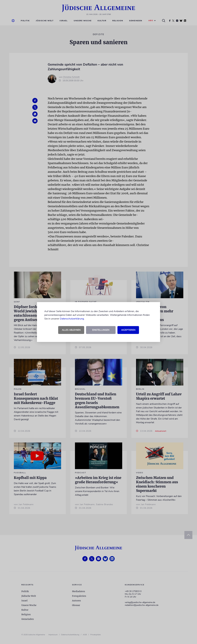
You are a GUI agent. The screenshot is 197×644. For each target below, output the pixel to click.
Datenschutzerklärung (72, 319)
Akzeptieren (128, 330)
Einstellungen (101, 330)
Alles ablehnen (71, 330)
